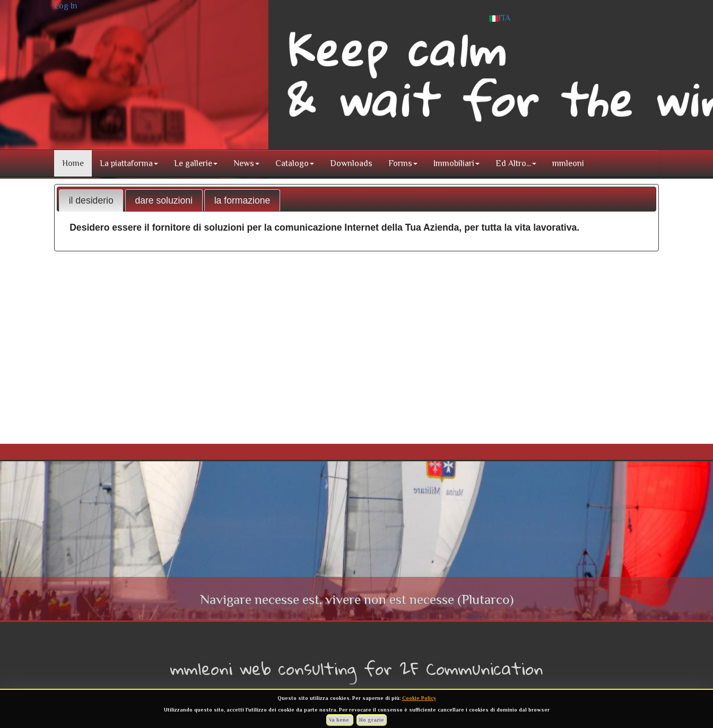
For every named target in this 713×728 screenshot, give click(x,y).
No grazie (372, 720)
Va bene (340, 720)
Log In (66, 6)
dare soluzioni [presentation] (164, 200)
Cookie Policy (419, 698)
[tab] (91, 200)
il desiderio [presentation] (91, 200)
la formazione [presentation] (242, 200)
